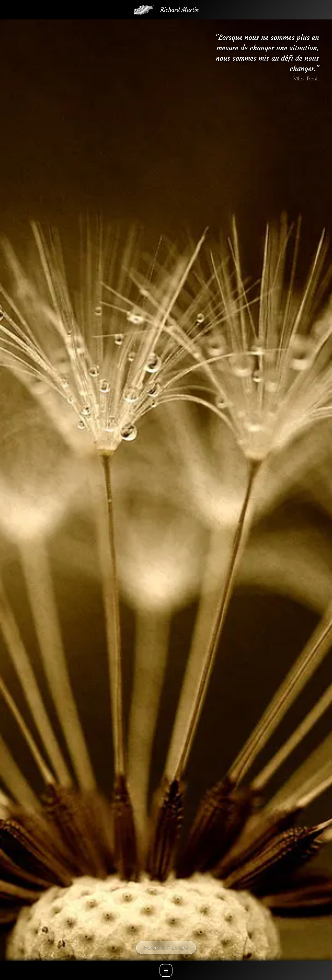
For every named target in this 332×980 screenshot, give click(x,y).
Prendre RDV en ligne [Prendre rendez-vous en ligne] (166, 948)
